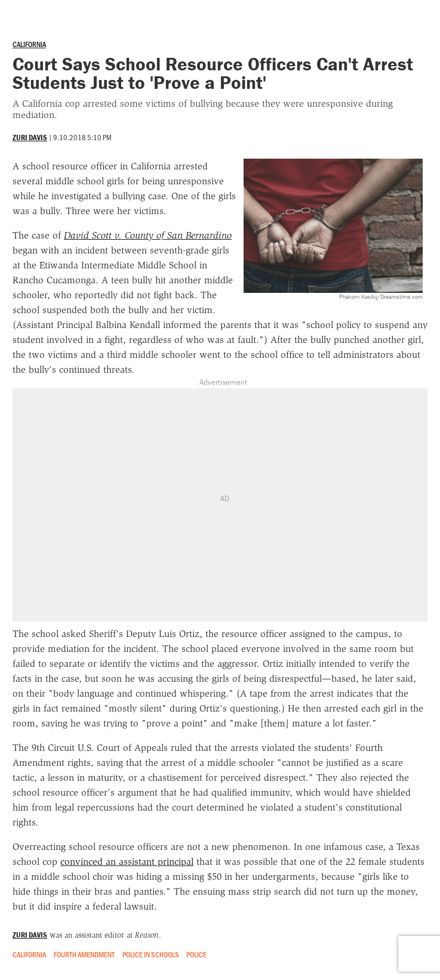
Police (196, 954)
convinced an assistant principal (127, 862)
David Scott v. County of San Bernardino (148, 235)
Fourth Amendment (84, 954)
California (29, 44)
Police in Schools (151, 954)
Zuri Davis (30, 137)
